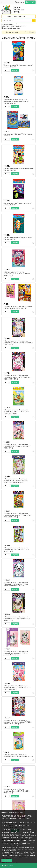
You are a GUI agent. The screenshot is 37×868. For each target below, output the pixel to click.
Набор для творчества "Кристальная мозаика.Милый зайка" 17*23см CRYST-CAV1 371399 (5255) (18, 343)
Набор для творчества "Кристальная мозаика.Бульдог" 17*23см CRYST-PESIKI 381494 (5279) (17, 619)
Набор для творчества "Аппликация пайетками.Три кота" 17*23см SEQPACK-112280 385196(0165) (17, 412)
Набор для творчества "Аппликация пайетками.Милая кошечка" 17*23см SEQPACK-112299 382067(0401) (16, 481)
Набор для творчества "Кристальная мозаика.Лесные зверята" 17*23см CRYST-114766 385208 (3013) (17, 515)
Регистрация (19, 2)
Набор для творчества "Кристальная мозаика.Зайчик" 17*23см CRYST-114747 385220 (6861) (17, 446)
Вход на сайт (30, 2)
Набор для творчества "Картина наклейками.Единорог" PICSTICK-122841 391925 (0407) (17, 274)
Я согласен (7, 860)
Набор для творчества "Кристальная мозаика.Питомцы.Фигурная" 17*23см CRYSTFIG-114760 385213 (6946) (16, 584)
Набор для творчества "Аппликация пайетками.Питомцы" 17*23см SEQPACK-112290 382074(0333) (17, 688)
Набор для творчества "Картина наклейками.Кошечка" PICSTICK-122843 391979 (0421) (16, 791)
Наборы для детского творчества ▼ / (14, 26)
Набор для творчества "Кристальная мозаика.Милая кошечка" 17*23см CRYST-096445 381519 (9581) (17, 377)
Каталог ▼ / (13, 24)
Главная (4, 24)
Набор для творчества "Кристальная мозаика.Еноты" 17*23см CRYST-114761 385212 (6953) (17, 550)
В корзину (15, 70)
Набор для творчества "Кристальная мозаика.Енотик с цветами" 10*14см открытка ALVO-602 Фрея (16, 653)
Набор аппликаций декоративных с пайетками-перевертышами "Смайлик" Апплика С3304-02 (16, 101)
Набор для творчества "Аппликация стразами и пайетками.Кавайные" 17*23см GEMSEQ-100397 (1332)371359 (18, 722)
